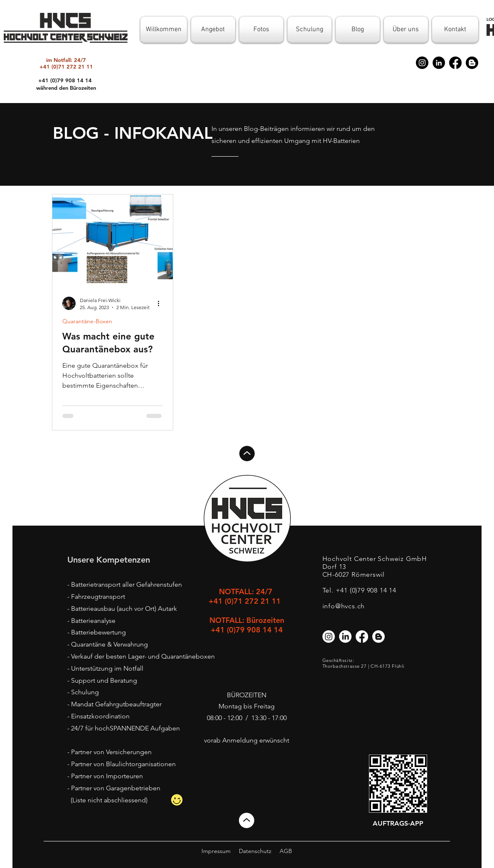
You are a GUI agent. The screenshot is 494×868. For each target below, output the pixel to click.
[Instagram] (422, 63)
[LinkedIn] (439, 63)
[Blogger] (472, 63)
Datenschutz (255, 851)
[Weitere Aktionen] (162, 303)
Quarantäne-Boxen (87, 321)
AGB (286, 851)
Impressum (216, 851)
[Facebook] (455, 63)
